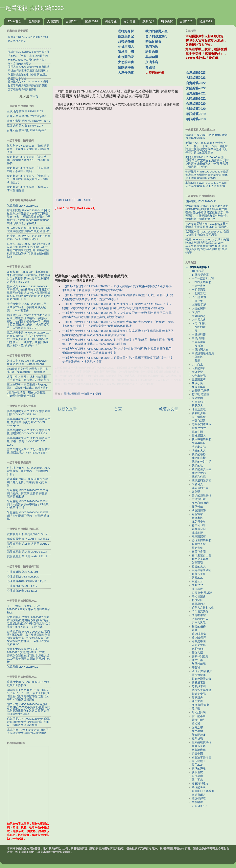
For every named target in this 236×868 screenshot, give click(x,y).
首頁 (118, 409)
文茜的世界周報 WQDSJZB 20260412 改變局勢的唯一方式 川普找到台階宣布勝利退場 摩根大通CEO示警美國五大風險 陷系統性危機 (28, 656)
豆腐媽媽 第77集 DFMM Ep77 (25, 126)
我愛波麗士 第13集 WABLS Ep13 (27, 556)
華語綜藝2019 (196, 114)
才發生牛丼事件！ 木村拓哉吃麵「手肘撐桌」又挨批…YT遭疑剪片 (28, 378)
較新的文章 (67, 409)
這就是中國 (126, 52)
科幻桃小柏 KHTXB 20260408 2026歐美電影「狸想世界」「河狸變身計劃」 (28, 471)
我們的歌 (152, 47)
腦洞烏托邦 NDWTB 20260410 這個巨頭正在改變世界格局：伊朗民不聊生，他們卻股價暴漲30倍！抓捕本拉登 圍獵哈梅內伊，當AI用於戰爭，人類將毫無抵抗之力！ (29, 322)
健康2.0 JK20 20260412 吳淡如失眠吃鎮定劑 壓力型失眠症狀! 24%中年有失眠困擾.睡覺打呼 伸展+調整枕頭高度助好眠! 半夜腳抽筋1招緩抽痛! (29, 250)
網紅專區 (111, 21)
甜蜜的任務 (126, 41)
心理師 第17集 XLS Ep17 (22, 586)
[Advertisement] (87, 53)
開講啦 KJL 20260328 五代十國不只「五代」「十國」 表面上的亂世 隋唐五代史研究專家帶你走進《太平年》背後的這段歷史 (28, 695)
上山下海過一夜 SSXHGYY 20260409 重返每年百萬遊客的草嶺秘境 (29, 609)
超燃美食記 (126, 36)
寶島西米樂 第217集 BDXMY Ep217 (29, 121)
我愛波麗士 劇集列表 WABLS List (27, 534)
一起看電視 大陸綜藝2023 (32, 8)
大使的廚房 (126, 62)
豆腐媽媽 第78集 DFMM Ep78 (25, 111)
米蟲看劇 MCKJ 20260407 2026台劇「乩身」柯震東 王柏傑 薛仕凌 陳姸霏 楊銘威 (28, 493)
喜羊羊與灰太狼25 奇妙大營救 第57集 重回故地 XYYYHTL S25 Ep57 (29, 451)
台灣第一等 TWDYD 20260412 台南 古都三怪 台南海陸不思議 (29, 238)
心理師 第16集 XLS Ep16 (22, 591)
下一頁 (34, 96)
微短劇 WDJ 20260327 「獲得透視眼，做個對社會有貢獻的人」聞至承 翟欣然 (28, 179)
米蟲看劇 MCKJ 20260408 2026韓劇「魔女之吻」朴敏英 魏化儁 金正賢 (29, 482)
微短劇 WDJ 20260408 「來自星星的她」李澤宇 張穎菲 (28, 170)
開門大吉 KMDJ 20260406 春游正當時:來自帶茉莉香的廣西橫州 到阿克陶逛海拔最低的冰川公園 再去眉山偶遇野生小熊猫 (29, 709)
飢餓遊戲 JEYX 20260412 (23, 206)
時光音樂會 (153, 41)
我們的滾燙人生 (156, 31)
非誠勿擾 (152, 57)
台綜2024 (72, 21)
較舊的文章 (169, 409)
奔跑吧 (150, 67)
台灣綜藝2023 (196, 73)
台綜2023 (186, 21)
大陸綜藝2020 (196, 109)
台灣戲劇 (34, 21)
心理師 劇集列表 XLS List (22, 572)
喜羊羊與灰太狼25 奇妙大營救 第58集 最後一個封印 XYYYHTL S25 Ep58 (29, 441)
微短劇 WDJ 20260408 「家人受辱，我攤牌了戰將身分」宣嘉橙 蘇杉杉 (28, 160)
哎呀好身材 (126, 31)
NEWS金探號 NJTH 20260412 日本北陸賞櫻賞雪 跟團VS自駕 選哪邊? (28, 230)
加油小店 (152, 62)
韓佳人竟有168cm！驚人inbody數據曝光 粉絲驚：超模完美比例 (27, 363)
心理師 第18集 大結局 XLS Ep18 (27, 581)
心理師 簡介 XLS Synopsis (23, 577)
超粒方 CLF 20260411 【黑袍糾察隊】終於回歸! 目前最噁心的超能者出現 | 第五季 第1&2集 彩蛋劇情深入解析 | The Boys (29, 277)
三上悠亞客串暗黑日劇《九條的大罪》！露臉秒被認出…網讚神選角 (28, 386)
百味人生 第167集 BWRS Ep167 (26, 116)
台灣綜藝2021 (196, 93)
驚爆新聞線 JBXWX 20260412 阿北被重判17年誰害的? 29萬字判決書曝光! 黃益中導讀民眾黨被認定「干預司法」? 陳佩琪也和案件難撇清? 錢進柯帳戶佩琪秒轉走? (29, 217)
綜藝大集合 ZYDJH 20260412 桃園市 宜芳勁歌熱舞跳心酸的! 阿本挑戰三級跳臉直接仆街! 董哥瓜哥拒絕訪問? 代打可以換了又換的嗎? (29, 622)
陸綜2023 (206, 21)
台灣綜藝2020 (196, 104)
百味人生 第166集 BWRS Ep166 (26, 130)
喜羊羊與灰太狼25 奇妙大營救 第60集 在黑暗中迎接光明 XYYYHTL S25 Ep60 (29, 422)
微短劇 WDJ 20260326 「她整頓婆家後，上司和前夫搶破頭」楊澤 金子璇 (28, 149)
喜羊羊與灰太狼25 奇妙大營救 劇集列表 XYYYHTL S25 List (29, 413)
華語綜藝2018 (196, 119)
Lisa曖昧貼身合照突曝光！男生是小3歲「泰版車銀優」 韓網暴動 (27, 370)
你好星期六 (126, 47)
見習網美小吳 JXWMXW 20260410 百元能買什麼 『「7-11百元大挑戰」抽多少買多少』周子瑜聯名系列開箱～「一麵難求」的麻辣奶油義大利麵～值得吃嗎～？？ (28, 339)
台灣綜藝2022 (196, 83)
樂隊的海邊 (126, 67)
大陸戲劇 (53, 21)
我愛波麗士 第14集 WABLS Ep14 (27, 552)
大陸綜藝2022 (196, 88)
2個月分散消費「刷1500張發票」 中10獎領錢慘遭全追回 (27, 394)
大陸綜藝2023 (196, 78)
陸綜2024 (92, 21)
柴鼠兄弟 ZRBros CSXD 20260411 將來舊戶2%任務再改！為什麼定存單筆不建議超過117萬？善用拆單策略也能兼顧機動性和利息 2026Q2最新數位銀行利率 (29, 293)
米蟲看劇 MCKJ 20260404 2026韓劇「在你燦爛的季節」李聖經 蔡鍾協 (28, 516)
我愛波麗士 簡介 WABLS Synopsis (28, 539)
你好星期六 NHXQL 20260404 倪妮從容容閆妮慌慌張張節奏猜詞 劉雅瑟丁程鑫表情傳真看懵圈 (28, 722)
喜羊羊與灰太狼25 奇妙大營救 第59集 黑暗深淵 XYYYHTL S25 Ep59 (29, 432)
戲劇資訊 (148, 21)
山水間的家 (126, 57)
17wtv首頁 (15, 21)
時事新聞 (167, 21)
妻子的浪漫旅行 (156, 36)
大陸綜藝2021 (196, 99)
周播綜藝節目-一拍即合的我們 (82, 394)
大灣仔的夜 (126, 73)
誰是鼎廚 (152, 52)
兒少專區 (130, 21)
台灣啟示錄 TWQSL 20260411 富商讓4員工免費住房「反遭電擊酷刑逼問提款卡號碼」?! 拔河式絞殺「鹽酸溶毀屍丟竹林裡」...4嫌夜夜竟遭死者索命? (29, 638)
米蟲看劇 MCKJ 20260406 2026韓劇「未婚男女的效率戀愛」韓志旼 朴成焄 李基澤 (28, 505)
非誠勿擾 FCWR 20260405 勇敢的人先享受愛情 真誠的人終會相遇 (28, 731)
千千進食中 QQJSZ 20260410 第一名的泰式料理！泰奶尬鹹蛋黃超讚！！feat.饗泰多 (28, 307)
